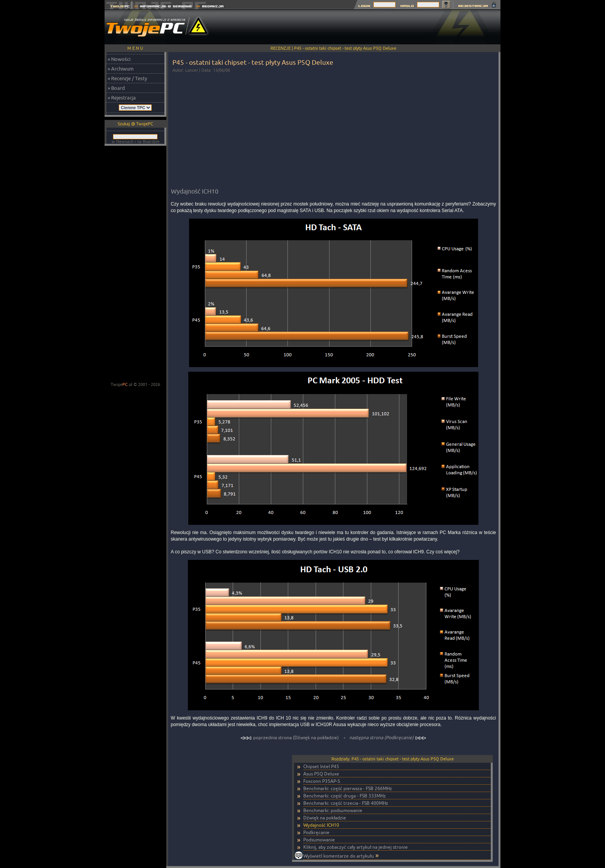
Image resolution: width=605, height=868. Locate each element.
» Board (116, 88)
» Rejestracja (122, 98)
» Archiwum (121, 69)
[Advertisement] (360, 27)
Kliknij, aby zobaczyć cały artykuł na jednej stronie (356, 847)
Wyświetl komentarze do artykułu (339, 856)
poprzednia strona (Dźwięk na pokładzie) (290, 737)
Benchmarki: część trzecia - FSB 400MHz (346, 803)
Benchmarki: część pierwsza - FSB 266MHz (348, 788)
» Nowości (119, 59)
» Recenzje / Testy (127, 78)
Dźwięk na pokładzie (325, 818)
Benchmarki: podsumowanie (333, 810)
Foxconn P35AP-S (322, 781)
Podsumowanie (319, 840)
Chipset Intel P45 (321, 766)
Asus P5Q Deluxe (321, 774)
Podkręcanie (316, 832)
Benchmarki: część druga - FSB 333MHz (345, 796)
